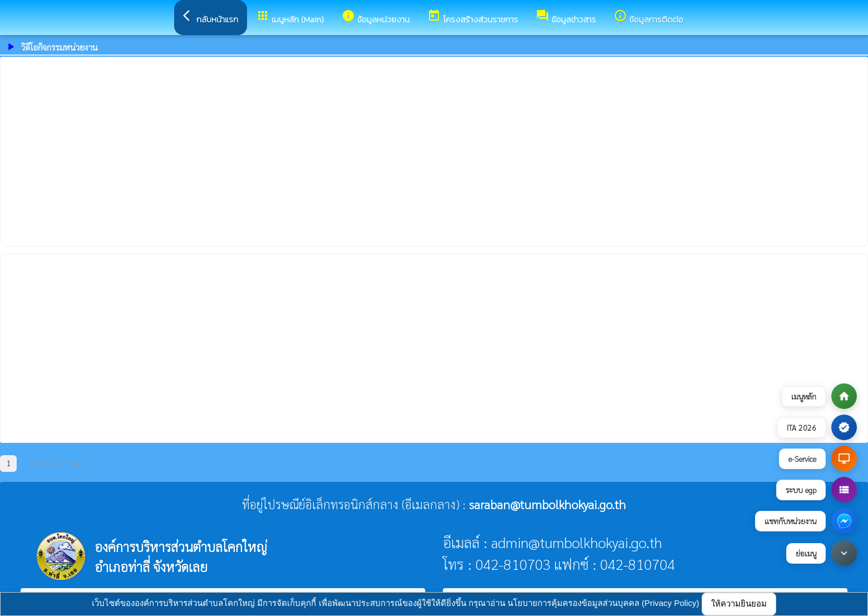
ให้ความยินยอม (739, 603)
